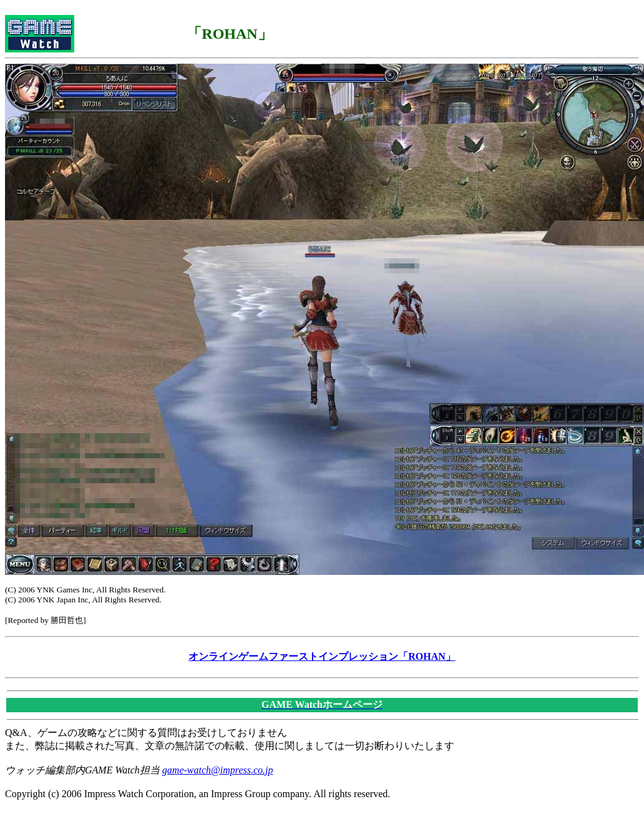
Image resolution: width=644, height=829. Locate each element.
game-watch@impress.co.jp (218, 770)
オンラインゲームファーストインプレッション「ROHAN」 (322, 656)
